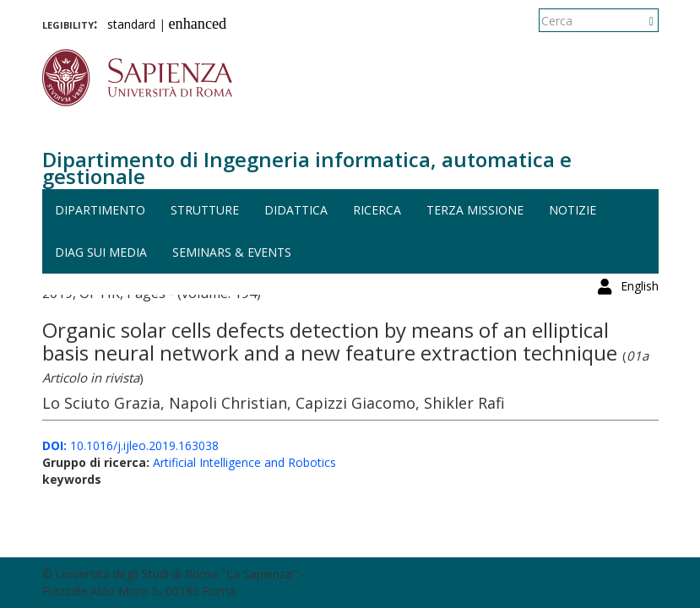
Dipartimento (100, 210)
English (640, 21)
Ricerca (377, 210)
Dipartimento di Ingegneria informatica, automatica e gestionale (307, 168)
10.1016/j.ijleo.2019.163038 (130, 445)
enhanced (198, 24)
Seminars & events (232, 252)
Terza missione (475, 210)
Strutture (205, 210)
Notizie (572, 210)
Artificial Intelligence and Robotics (244, 462)
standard (131, 24)
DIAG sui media (101, 252)
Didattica (296, 210)
